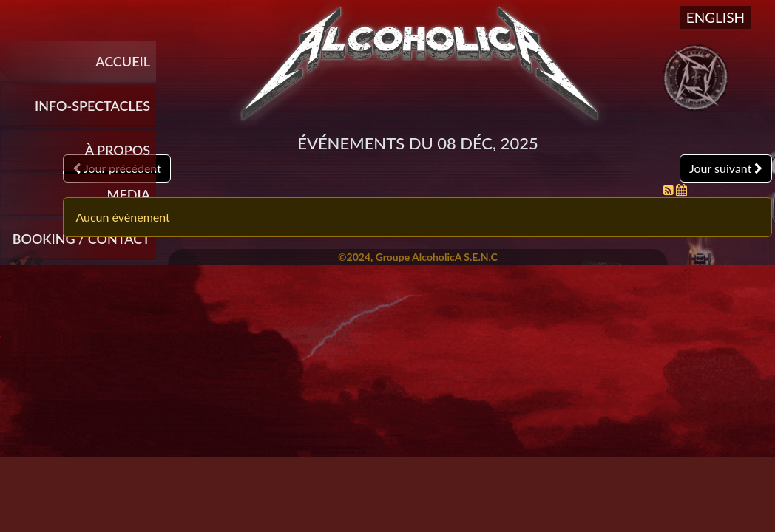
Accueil (123, 61)
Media (129, 194)
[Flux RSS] (670, 190)
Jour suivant (726, 168)
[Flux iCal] (681, 190)
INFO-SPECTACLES (92, 106)
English (715, 17)
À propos (118, 150)
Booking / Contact (81, 239)
